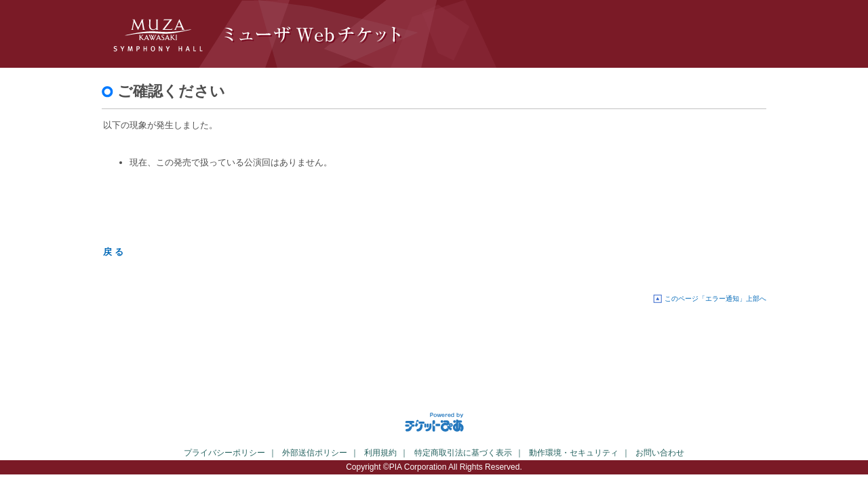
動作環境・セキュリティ (574, 453)
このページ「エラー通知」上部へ (715, 299)
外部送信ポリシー (315, 453)
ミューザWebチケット (332, 34)
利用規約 (380, 453)
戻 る (113, 252)
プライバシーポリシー (224, 453)
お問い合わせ (660, 453)
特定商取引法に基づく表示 (463, 453)
